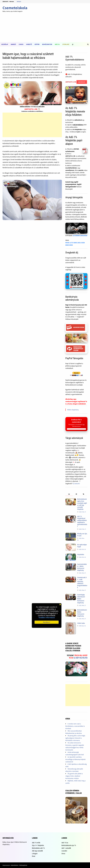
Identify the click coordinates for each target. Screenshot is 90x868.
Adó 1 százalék (66, 848)
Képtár (37, 44)
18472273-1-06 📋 (32, 109)
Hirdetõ (29, 44)
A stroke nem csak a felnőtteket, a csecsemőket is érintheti (75, 726)
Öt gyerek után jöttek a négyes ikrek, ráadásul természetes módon (74, 776)
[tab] (69, 494)
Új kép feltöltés (81, 658)
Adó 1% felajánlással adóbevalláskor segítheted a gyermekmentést (82, 521)
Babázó (13, 44)
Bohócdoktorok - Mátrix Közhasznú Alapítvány (82, 613)
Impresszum (6, 865)
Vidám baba (81, 623)
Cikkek (21, 44)
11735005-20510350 (80, 236)
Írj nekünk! (76, 484)
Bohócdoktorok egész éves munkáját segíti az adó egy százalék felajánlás (82, 504)
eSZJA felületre (78, 125)
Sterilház (66, 44)
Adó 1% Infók (36, 843)
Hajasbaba (81, 554)
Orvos (63, 854)
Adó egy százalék (37, 851)
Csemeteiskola (15, 8)
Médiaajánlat (23, 865)
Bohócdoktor (47, 44)
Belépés (19, 1)
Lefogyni (35, 854)
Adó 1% (57, 44)
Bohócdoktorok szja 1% (69, 845)
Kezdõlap (5, 44)
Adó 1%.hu (65, 843)
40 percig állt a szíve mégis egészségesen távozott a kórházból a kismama (75, 738)
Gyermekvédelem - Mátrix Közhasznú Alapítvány (82, 567)
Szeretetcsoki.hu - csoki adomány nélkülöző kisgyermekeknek (82, 582)
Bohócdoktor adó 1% (38, 848)
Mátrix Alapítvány (73, 410)
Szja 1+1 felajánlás (38, 845)
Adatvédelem (15, 865)
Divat (34, 856)
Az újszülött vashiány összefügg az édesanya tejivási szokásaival (75, 759)
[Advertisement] (45, 29)
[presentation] (69, 494)
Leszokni (64, 851)
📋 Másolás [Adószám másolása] (82, 82)
